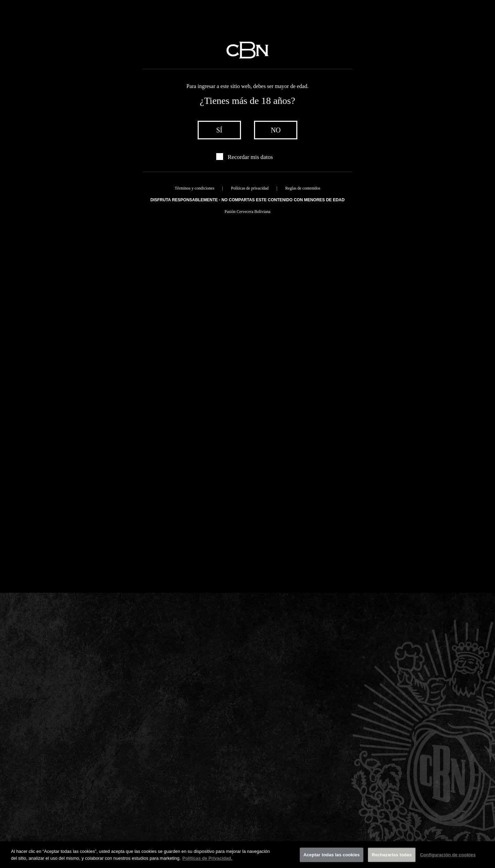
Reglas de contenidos (303, 188)
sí (219, 130)
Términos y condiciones (194, 188)
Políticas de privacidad (250, 188)
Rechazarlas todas (392, 858)
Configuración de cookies (448, 858)
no (276, 130)
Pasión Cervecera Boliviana (247, 212)
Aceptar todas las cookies (332, 858)
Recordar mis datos (250, 157)
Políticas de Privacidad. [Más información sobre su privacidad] (207, 862)
